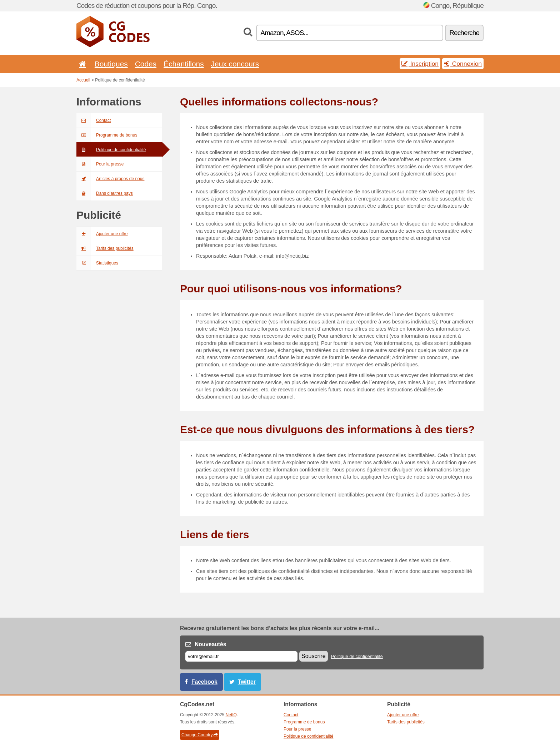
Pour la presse (100, 164)
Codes (146, 64)
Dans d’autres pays (105, 193)
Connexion (463, 64)
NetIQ (231, 715)
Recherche (464, 33)
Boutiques (111, 64)
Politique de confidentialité (111, 150)
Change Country (200, 735)
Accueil (83, 80)
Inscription (420, 64)
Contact (94, 120)
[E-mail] (241, 656)
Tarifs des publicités (105, 248)
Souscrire (314, 656)
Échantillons (184, 64)
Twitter (247, 682)
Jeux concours (235, 64)
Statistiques (97, 263)
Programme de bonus (107, 135)
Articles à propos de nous (110, 179)
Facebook (204, 682)
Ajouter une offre (102, 234)
